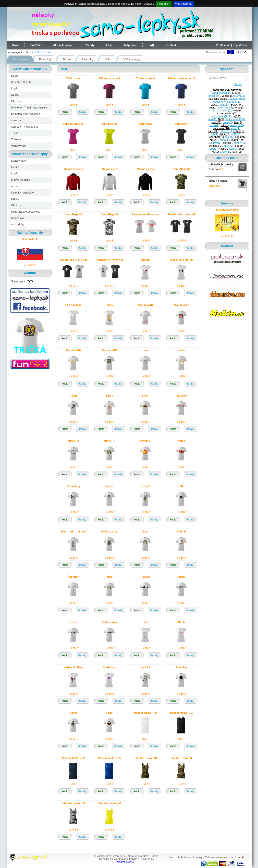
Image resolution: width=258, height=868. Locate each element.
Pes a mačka (73, 305)
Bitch (182, 622)
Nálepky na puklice (23, 193)
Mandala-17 (182, 305)
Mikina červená (73, 169)
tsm (238, 122)
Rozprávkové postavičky (26, 212)
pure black (181, 124)
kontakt (240, 857)
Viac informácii (184, 4)
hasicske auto (218, 99)
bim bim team (221, 110)
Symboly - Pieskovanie (25, 127)
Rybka (109, 486)
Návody (90, 45)
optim (229, 146)
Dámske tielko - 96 (110, 803)
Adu (224, 134)
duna (224, 140)
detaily (82, 112)
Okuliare (181, 396)
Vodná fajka (109, 622)
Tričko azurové (145, 78)
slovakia (16, 120)
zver (225, 152)
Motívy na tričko (21, 180)
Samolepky (20, 59)
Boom (145, 396)
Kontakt (171, 45)
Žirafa (110, 396)
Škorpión (74, 577)
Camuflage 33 (74, 214)
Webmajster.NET (127, 862)
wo (230, 137)
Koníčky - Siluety (21, 82)
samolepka (222, 116)
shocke (214, 96)
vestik (227, 96)
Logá (14, 88)
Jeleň (73, 396)
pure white (145, 124)
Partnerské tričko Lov (145, 214)
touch (239, 96)
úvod (172, 857)
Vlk (181, 486)
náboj (228, 122)
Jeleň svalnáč (110, 531)
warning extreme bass (229, 112)
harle (236, 152)
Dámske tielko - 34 (146, 758)
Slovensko (18, 218)
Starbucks (109, 667)
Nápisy (15, 95)
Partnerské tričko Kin (109, 260)
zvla (225, 125)
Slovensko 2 (30, 239)
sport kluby (18, 224)
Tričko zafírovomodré (181, 78)
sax (215, 105)
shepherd (216, 137)
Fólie (109, 45)
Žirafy (110, 305)
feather (236, 134)
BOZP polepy (131, 59)
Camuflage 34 (182, 169)
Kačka (181, 350)
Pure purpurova (74, 124)
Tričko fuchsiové (109, 78)
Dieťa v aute (19, 161)
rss (231, 857)
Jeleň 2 (145, 486)
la (236, 93)
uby (214, 149)
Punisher (181, 667)
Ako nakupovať (63, 45)
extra (228, 143)
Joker (73, 713)
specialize (221, 128)
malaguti (237, 125)
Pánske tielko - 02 (73, 758)
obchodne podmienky (190, 857)
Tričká (47, 52)
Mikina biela (109, 169)
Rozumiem (164, 4)
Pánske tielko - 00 (145, 713)
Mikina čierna (146, 169)
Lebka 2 (145, 667)
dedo (240, 146)
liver (217, 143)
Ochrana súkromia (216, 857)
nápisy (15, 199)
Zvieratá (16, 139)
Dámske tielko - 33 (182, 758)
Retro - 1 (109, 441)
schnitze (216, 146)
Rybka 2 (145, 441)
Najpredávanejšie (30, 233)
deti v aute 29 (235, 119)
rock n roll (226, 108)
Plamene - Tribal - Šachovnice (29, 108)
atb (215, 134)
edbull (240, 131)
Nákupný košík (227, 158)
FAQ (151, 45)
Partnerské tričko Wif (182, 214)
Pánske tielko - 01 (181, 713)
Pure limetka (109, 124)
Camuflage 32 (110, 214)
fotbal (239, 108)
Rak (109, 577)
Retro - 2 (73, 441)
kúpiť (65, 112)
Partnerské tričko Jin (73, 260)
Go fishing (73, 486)
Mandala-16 (74, 350)
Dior (146, 622)
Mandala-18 (146, 305)
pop (212, 119)
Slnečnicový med (227, 210)
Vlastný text (19, 146)
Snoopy (145, 260)
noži (223, 149)
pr (237, 116)
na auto (16, 186)
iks (233, 149)
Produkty (45, 59)
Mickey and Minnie (181, 260)
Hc (214, 125)
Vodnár (181, 531)
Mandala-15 (110, 350)
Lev (145, 531)
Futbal (181, 577)
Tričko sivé (73, 78)
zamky (239, 143)
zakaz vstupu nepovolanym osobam (229, 100)
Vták (145, 350)
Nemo (181, 441)
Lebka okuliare (73, 667)
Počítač (145, 577)
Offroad (74, 622)
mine (236, 128)
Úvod (15, 45)
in (225, 105)
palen (216, 122)
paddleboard (221, 93)
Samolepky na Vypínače (26, 114)
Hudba (15, 76)
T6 (221, 119)
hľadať (237, 84)
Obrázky (16, 101)
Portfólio (36, 45)
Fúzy (109, 713)
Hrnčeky (88, 59)
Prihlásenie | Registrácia (231, 45)
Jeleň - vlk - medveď (74, 531)
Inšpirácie (130, 45)
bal (214, 131)
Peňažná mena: (216, 52)
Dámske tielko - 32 (74, 803)
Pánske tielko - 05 (109, 758)
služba (226, 131)
